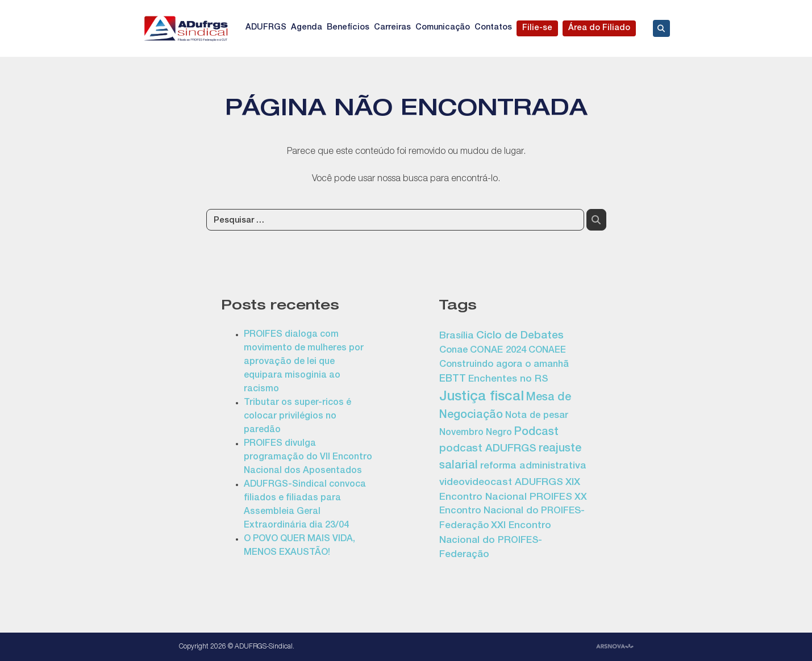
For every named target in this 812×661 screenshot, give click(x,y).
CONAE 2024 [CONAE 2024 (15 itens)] (498, 351)
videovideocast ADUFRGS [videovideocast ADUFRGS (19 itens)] (501, 483)
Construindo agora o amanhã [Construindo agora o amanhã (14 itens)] (504, 365)
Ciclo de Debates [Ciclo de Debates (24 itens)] (520, 336)
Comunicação (443, 28)
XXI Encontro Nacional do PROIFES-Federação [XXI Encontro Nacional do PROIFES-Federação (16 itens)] (495, 541)
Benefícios (348, 28)
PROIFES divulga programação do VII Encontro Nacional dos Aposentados (308, 458)
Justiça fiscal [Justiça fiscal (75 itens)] (482, 398)
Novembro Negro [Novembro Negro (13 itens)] (476, 433)
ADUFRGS (266, 28)
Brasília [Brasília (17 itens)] (457, 336)
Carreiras (392, 28)
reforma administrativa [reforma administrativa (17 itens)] (533, 467)
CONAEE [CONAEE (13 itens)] (547, 351)
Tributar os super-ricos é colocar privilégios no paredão (297, 417)
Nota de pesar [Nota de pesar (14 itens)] (537, 416)
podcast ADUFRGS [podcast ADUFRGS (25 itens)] (488, 449)
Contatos (493, 28)
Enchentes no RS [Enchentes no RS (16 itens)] (508, 380)
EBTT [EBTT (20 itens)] (453, 379)
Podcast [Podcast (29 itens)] (536, 433)
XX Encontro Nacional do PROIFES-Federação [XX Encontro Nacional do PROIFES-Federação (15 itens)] (513, 512)
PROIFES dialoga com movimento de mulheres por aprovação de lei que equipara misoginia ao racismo (304, 362)
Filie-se (537, 28)
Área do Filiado (599, 28)
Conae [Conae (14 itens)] (453, 351)
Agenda (307, 28)
